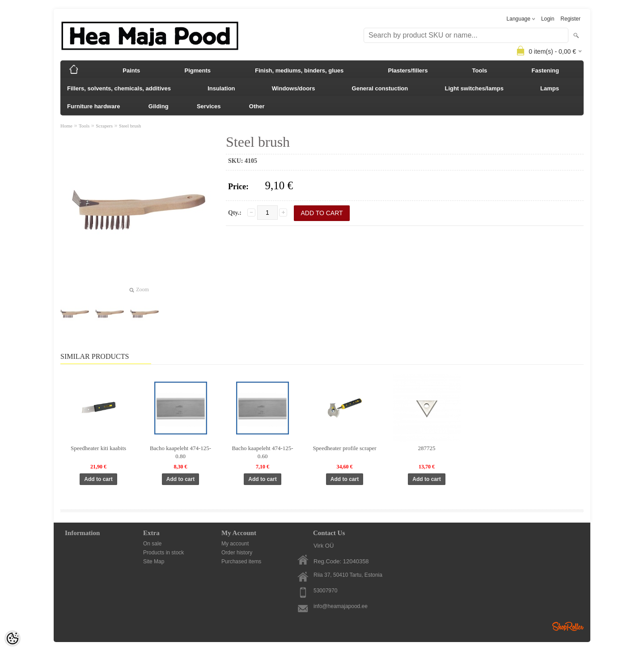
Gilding (159, 106)
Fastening (545, 70)
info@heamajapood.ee (341, 606)
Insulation (221, 88)
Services (209, 106)
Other (257, 106)
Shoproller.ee (568, 626)
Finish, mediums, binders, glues (299, 70)
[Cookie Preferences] (13, 638)
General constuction (380, 88)
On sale (152, 544)
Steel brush (130, 126)
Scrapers (104, 126)
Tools (480, 70)
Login (548, 19)
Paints (131, 70)
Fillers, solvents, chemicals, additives (119, 88)
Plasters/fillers (408, 70)
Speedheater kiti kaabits (98, 448)
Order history (237, 553)
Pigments (198, 70)
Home (66, 126)
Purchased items (241, 562)
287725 (427, 448)
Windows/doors (294, 88)
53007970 (325, 591)
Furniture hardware (93, 106)
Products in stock (163, 553)
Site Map (154, 562)
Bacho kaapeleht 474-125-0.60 (262, 452)
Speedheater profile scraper (344, 448)
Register (570, 19)
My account (235, 544)
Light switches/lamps (474, 88)
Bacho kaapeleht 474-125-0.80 (180, 452)
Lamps (550, 88)
